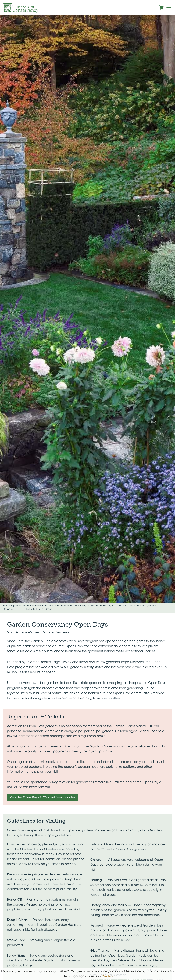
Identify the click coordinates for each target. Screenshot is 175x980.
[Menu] (169, 8)
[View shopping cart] (161, 8)
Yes (105, 977)
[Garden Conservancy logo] (21, 8)
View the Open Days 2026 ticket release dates (42, 797)
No (110, 977)
